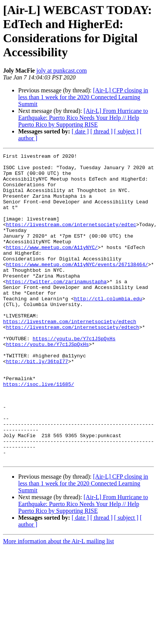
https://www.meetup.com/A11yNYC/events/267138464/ (77, 287)
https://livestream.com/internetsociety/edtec (71, 239)
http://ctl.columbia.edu (108, 328)
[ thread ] (101, 131)
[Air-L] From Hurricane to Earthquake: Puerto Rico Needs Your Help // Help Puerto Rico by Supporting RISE (83, 118)
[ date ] (80, 131)
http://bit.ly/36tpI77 (37, 403)
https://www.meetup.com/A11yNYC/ (52, 266)
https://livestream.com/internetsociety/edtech (70, 355)
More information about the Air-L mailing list (58, 603)
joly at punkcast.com (62, 71)
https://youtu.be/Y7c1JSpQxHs (74, 376)
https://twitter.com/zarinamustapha (56, 308)
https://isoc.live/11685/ (38, 431)
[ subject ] (126, 131)
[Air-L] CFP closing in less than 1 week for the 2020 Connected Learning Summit (83, 97)
